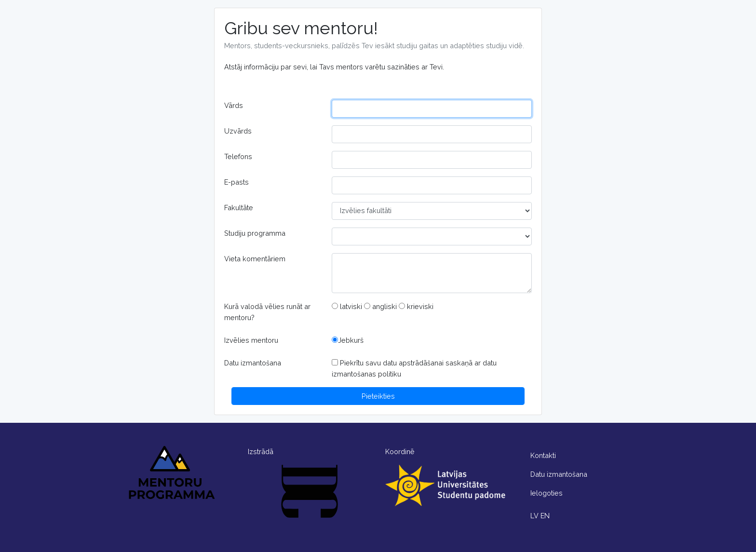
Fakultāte (239, 208)
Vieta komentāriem (255, 259)
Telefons (238, 156)
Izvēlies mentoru (251, 340)
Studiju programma (255, 233)
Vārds (234, 105)
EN (545, 516)
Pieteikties (378, 396)
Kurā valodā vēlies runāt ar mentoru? (267, 312)
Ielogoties (547, 493)
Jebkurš (348, 340)
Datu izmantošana (253, 363)
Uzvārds (238, 131)
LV (534, 516)
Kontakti (543, 455)
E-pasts (236, 182)
